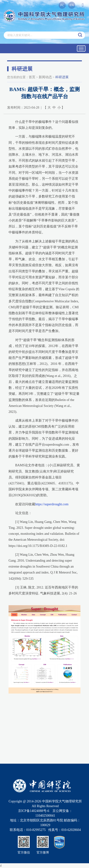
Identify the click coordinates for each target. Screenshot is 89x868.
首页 (32, 77)
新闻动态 (45, 77)
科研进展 (62, 77)
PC (62, 5)
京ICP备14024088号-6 (34, 811)
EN (72, 5)
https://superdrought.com (52, 504)
